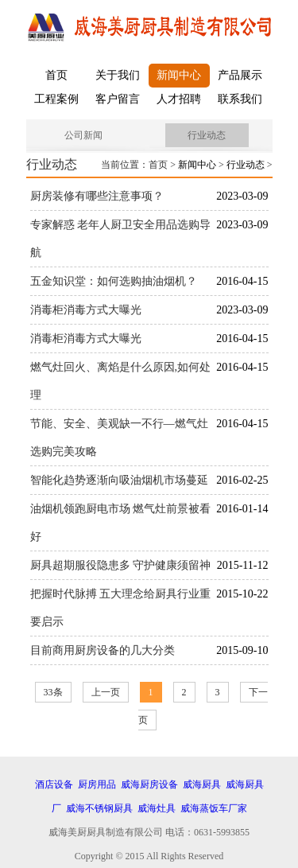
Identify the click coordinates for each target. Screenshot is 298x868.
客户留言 (118, 99)
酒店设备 (54, 784)
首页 (56, 75)
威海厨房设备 (149, 784)
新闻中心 (179, 75)
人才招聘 (179, 99)
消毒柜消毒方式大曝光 (86, 310)
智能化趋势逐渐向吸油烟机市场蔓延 (119, 480)
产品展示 (240, 75)
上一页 (106, 692)
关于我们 (118, 75)
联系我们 (240, 99)
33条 (53, 692)
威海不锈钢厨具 (99, 808)
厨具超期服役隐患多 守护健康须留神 (121, 565)
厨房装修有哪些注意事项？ (97, 196)
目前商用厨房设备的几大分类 (103, 650)
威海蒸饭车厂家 (214, 808)
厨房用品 (97, 784)
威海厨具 (202, 784)
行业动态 (207, 135)
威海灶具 (157, 808)
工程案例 (56, 99)
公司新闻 (83, 135)
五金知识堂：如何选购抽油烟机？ (114, 281)
